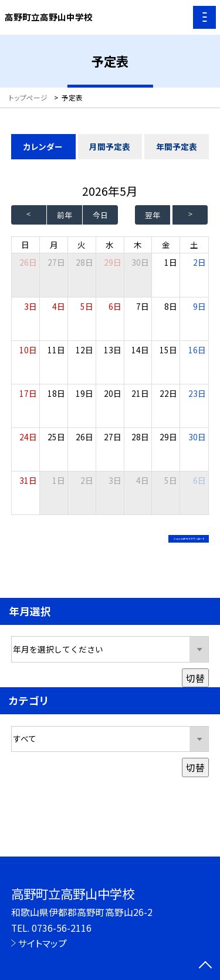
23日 (197, 393)
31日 (28, 480)
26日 (84, 437)
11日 (56, 350)
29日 (113, 262)
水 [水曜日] (110, 245)
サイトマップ (43, 943)
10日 (28, 350)
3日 (31, 306)
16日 (197, 350)
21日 (140, 393)
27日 (56, 262)
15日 (168, 350)
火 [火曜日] (82, 245)
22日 (168, 393)
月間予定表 (110, 146)
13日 (113, 350)
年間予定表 (177, 146)
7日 (143, 306)
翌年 (153, 215)
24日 (28, 437)
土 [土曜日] (194, 245)
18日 (56, 393)
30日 (140, 262)
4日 (59, 306)
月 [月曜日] (54, 245)
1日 (171, 262)
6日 (115, 306)
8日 (171, 306)
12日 (84, 350)
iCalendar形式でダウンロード (135, 542)
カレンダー (43, 146)
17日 (28, 393)
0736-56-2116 (62, 928)
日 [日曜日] (25, 245)
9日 (199, 306)
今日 (100, 215)
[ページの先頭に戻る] (205, 966)
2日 (199, 262)
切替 (195, 690)
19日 (84, 393)
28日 (84, 262)
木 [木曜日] (138, 245)
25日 (56, 437)
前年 (65, 215)
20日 (113, 393)
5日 (87, 306)
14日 (140, 350)
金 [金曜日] (166, 245)
